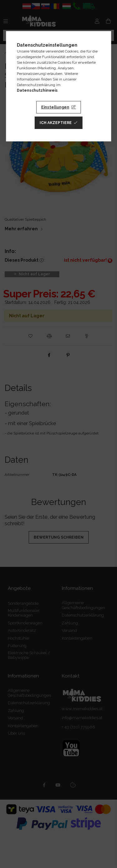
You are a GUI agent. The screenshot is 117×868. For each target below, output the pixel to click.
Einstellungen (55, 107)
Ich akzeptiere (56, 123)
